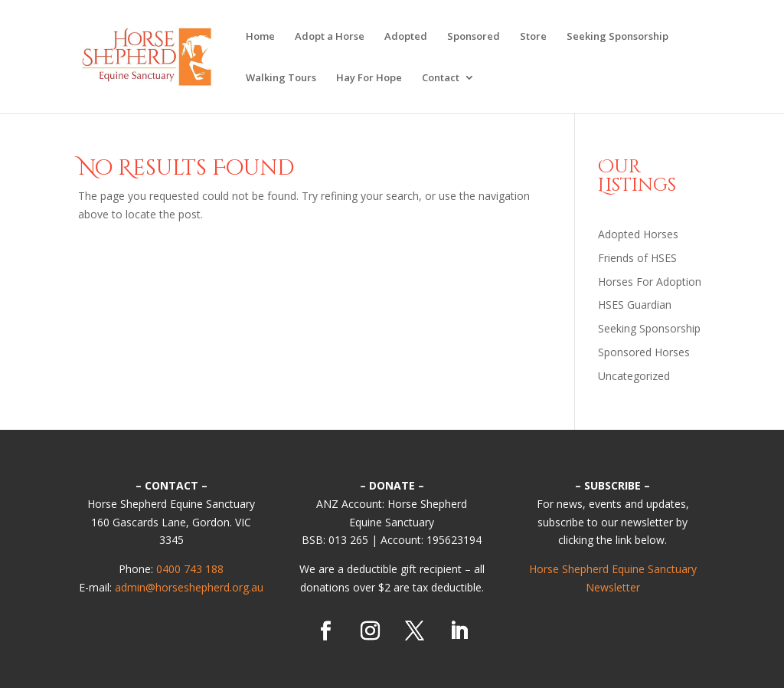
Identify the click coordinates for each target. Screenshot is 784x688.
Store (533, 37)
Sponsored (474, 37)
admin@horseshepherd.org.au (189, 587)
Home (260, 37)
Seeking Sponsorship (617, 37)
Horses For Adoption (650, 282)
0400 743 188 (190, 569)
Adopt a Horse (330, 37)
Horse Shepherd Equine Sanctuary (613, 569)
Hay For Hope (369, 78)
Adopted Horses (638, 234)
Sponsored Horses (644, 352)
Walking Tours (281, 78)
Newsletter (613, 587)
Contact (441, 78)
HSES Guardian (635, 305)
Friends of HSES (637, 258)
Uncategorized (634, 376)
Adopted (406, 37)
